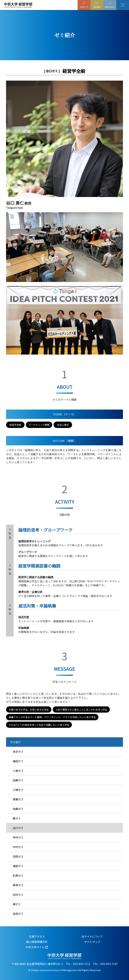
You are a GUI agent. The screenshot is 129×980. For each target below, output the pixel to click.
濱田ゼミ (18, 866)
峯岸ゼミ (18, 885)
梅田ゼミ (18, 761)
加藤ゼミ (18, 780)
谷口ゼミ (18, 828)
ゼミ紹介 (15, 742)
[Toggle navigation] (123, 5)
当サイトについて (92, 936)
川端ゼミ (18, 790)
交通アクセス (37, 936)
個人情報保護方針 (37, 942)
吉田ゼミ (18, 914)
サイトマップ (92, 942)
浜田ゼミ (18, 856)
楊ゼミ (17, 904)
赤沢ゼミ (18, 752)
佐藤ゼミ (18, 809)
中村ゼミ (18, 847)
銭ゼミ (17, 818)
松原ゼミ (18, 875)
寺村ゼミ (18, 837)
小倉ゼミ (18, 771)
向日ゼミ (18, 895)
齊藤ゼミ (18, 799)
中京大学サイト (35, 947)
